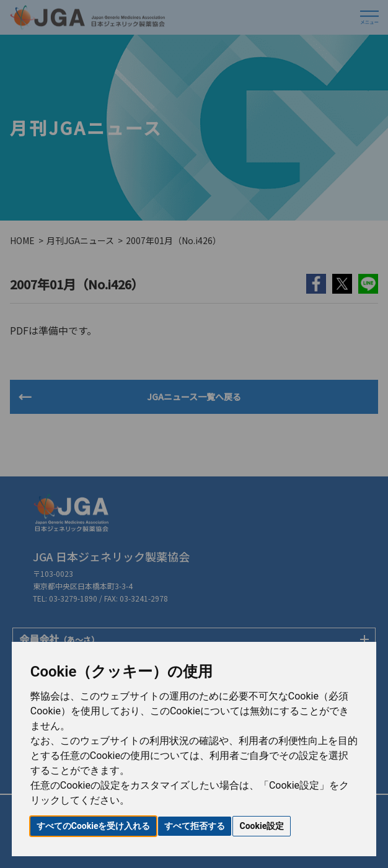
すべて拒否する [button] (195, 826)
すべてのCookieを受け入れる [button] (94, 826)
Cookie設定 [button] (262, 826)
